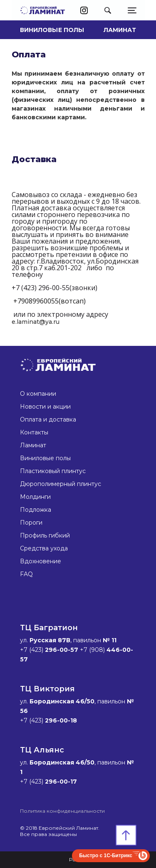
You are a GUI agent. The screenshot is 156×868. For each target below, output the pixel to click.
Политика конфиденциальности (62, 811)
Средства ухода (44, 548)
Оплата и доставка (48, 419)
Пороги (31, 523)
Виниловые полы (52, 30)
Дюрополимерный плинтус (61, 484)
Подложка (36, 510)
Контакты (34, 432)
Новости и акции (45, 407)
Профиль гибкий (45, 535)
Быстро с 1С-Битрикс (106, 856)
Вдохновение (41, 561)
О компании (38, 394)
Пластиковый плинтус (53, 471)
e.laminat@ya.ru (36, 322)
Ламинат (120, 30)
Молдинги (35, 497)
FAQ (26, 574)
